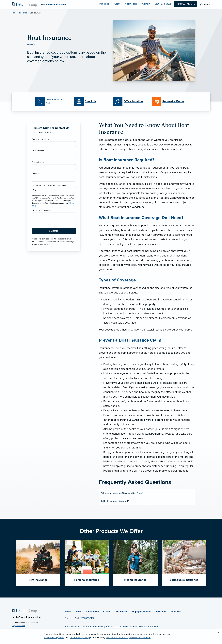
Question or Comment (42, 211)
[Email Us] (90, 102)
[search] (205, 5)
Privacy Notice (72, 626)
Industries (176, 612)
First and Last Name (41, 139)
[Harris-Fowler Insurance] (24, 4)
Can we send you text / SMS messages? (50, 185)
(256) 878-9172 (87, 618)
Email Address (39, 151)
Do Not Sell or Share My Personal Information (137, 626)
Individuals (161, 612)
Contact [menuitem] (146, 4)
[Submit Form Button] (54, 231)
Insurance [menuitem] (104, 4)
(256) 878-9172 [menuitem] (163, 4)
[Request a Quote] (169, 102)
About (79, 612)
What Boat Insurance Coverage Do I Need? (122, 493)
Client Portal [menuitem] (131, 4)
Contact (107, 612)
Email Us (69, 618)
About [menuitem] (117, 4)
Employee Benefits (142, 612)
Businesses (122, 612)
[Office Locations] (130, 102)
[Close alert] (219, 633)
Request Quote (186, 4)
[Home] (24, 611)
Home (14, 13)
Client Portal (92, 612)
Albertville (31, 45)
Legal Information (18, 626)
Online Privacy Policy (55, 638)
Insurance (23, 13)
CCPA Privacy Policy (80, 638)
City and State (38, 162)
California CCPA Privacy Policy (97, 626)
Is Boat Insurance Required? (115, 501)
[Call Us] (53, 102)
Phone (35, 174)
